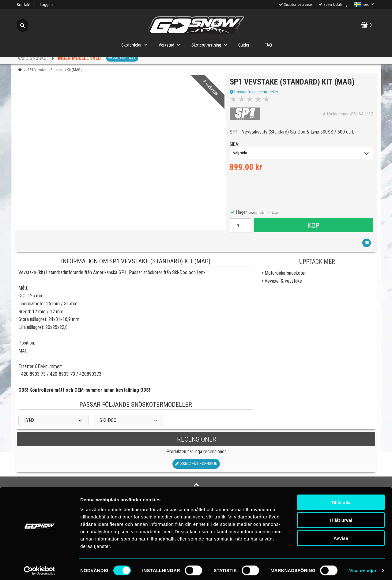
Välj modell (122, 58)
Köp (313, 226)
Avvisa (341, 535)
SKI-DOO (108, 422)
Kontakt (24, 5)
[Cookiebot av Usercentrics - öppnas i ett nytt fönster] (40, 568)
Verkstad (171, 45)
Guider (244, 45)
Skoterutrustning (211, 45)
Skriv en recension (196, 466)
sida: (235, 146)
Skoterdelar (136, 45)
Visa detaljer (363, 568)
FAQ (268, 45)
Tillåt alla (341, 499)
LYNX (29, 422)
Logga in (47, 5)
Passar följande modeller (255, 93)
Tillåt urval (341, 517)
